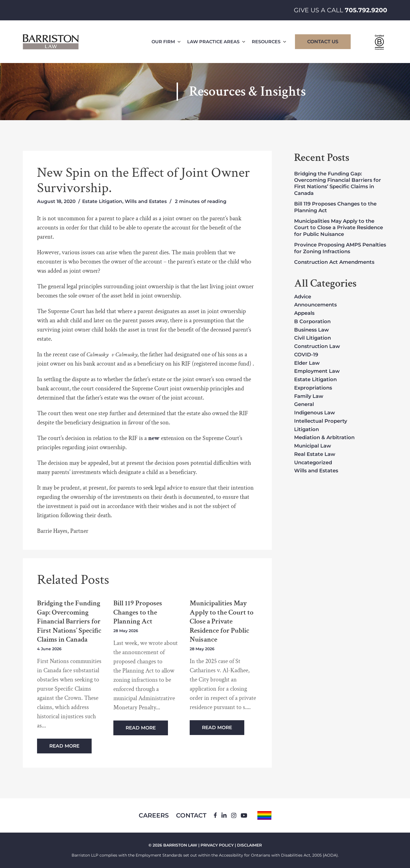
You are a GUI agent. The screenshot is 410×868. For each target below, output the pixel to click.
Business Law (312, 330)
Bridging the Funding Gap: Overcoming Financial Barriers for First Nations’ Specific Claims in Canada (69, 621)
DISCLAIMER (249, 845)
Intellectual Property (321, 421)
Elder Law (307, 363)
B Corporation (312, 322)
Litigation (307, 430)
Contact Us (323, 42)
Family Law (309, 396)
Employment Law (317, 371)
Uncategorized (313, 463)
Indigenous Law (315, 413)
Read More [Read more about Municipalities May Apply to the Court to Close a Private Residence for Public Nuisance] (217, 727)
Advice (303, 297)
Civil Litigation (313, 338)
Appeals (304, 313)
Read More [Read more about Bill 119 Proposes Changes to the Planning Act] (141, 728)
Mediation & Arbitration (324, 438)
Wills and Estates (146, 201)
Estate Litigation (102, 201)
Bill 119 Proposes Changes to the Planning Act (138, 612)
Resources (269, 42)
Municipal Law (313, 446)
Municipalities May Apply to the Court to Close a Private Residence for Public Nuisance (222, 621)
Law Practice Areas (216, 42)
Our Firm (166, 42)
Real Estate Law (315, 454)
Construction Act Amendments (334, 262)
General (304, 405)
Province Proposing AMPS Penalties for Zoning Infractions (340, 248)
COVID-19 (306, 355)
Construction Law (317, 347)
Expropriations (313, 388)
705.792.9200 (366, 10)
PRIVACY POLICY (217, 845)
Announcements (315, 305)
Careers (154, 815)
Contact (191, 815)
